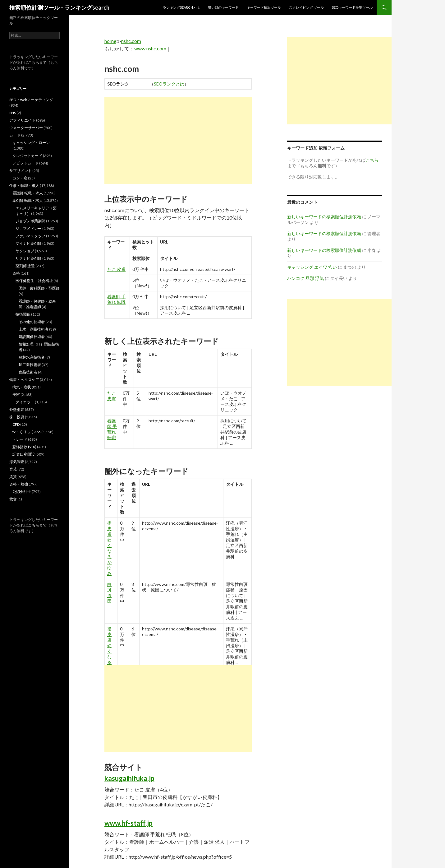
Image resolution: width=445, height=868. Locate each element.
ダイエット (25, 402)
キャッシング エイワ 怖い (312, 267)
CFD (16, 424)
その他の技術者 (32, 322)
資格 (16, 273)
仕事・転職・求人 (24, 186)
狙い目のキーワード (223, 7)
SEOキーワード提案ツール (352, 7)
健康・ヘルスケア (24, 380)
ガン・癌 (20, 178)
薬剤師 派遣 (25, 266)
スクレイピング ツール (306, 7)
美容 (16, 395)
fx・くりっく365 (27, 432)
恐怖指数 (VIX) (24, 447)
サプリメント (21, 171)
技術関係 (23, 314)
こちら (34, 62)
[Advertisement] (178, 141)
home (110, 41)
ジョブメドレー (29, 228)
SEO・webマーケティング (31, 100)
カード (15, 135)
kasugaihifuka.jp (129, 778)
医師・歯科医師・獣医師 (39, 288)
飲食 (13, 499)
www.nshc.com (150, 48)
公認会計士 (22, 492)
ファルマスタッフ (30, 236)
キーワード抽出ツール (264, 7)
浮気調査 (17, 462)
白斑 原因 (109, 593)
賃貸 (13, 477)
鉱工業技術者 (30, 365)
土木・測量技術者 (34, 329)
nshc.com (131, 41)
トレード (20, 439)
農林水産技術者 (32, 357)
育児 (13, 469)
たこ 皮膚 (116, 269)
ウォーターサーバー (26, 128)
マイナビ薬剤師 (29, 243)
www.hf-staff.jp (128, 823)
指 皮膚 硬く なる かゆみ (109, 548)
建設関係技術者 (32, 337)
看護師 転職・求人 (28, 193)
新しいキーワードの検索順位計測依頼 (324, 217)
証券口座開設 (24, 454)
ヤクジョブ (25, 251)
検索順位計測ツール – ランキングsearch (59, 7)
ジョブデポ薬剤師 (30, 221)
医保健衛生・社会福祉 (34, 281)
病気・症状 (22, 387)
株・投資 (17, 417)
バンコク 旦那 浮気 (305, 278)
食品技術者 (28, 372)
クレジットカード (27, 156)
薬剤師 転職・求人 (28, 200)
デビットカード (25, 163)
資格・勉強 (19, 484)
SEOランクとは (169, 84)
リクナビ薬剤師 (29, 258)
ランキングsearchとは (181, 7)
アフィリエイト (22, 120)
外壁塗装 (17, 409)
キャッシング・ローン (31, 143)
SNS (13, 113)
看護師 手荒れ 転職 (116, 299)
